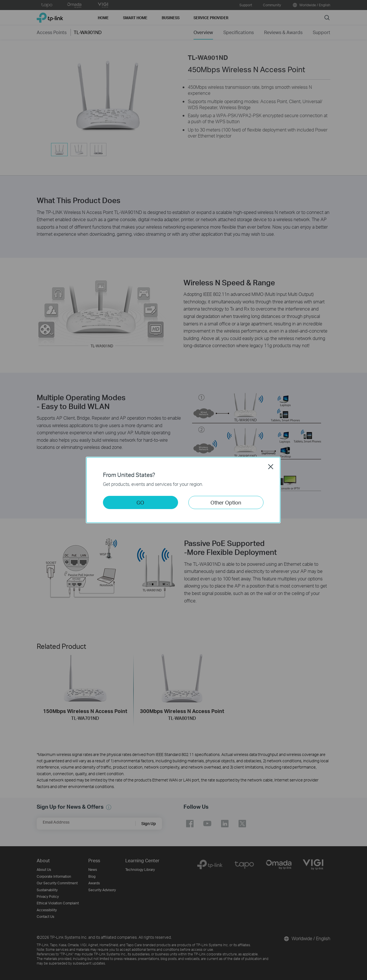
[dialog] (183, 490)
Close (271, 467)
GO (140, 502)
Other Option (226, 502)
